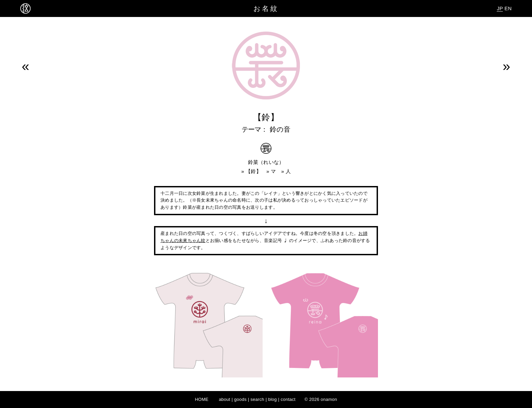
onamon (329, 399)
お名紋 (266, 8)
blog (272, 399)
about (225, 399)
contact (288, 399)
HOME (202, 399)
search (257, 399)
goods (240, 399)
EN (508, 8)
